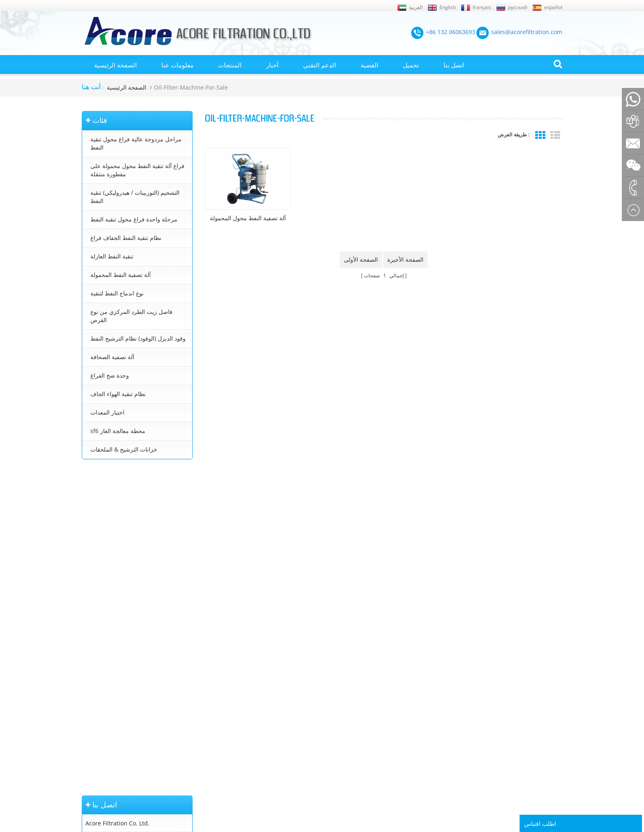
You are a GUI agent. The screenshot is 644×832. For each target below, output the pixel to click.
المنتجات (230, 65)
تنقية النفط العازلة (112, 256)
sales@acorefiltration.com (121, 543)
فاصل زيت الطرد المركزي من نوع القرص (131, 316)
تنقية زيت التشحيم (331, 729)
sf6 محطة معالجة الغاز (118, 431)
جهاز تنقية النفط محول (336, 706)
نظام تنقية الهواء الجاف (118, 394)
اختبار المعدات (107, 412)
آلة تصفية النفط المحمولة (121, 275)
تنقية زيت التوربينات (333, 717)
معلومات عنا (177, 65)
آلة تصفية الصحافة (112, 357)
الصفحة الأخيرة (405, 259)
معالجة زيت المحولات (335, 694)
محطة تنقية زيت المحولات (340, 682)
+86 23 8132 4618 (109, 578)
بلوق (87, 729)
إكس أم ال (94, 694)
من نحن (90, 706)
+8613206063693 (108, 561)
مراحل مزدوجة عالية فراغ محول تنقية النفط (136, 143)
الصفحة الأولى (361, 259)
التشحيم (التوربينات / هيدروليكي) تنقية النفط (135, 197)
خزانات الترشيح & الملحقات (124, 449)
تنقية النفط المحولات (334, 659)
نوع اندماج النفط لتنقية (117, 293)
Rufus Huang (519, 776)
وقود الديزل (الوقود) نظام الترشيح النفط (138, 338)
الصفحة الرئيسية (115, 65)
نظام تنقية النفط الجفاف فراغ (126, 238)
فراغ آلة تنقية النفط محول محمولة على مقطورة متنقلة (137, 170)
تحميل (411, 65)
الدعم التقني (320, 65)
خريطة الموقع (97, 682)
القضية (369, 65)
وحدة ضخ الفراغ (110, 375)
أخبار (272, 65)
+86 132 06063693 (110, 517)
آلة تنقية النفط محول (334, 671)
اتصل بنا (454, 65)
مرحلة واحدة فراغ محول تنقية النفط (134, 219)
